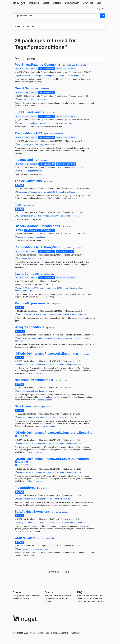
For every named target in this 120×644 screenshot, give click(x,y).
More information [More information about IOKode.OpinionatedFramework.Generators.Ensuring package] (35, 452)
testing (68, 216)
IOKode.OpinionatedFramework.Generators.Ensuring (54, 433)
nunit (56, 216)
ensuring (21, 365)
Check (38, 258)
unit (60, 216)
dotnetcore (52, 288)
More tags (76, 216)
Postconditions (36, 192)
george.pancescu (42, 89)
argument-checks (48, 144)
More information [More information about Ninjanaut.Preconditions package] (45, 400)
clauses (48, 417)
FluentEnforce (25, 488)
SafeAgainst (24, 406)
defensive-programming (33, 338)
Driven (66, 192)
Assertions (22, 123)
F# (18, 216)
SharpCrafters (82, 65)
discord (20, 237)
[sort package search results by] (63, 59)
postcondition (56, 76)
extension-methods (78, 314)
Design (72, 192)
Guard (20, 99)
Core (29, 288)
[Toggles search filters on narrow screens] (103, 27)
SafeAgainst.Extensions (32, 512)
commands (29, 237)
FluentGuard (24, 160)
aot (22, 341)
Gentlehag (42, 160)
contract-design (65, 365)
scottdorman (49, 274)
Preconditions (32, 123)
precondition (44, 76)
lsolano (50, 181)
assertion (29, 216)
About (33, 633)
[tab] (34, 3)
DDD (54, 192)
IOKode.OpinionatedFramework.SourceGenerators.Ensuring (52, 460)
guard (32, 144)
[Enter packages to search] (56, 16)
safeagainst (22, 417)
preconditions (68, 76)
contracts (35, 76)
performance (70, 338)
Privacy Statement (59, 633)
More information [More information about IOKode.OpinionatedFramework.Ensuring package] (35, 373)
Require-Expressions (30, 303)
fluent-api (67, 499)
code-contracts (48, 314)
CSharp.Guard (25, 538)
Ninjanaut (63, 380)
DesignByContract (59, 123)
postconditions (80, 76)
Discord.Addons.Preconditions (37, 226)
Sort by (18, 58)
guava (51, 391)
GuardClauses (45, 123)
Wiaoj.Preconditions (30, 327)
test (64, 216)
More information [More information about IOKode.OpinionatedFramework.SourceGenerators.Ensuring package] (35, 481)
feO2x (52, 112)
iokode (86, 354)
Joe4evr (68, 226)
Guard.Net (22, 88)
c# (22, 171)
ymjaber (44, 488)
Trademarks (75, 633)
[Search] (103, 16)
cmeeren (30, 205)
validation (59, 338)
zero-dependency (83, 338)
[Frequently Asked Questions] (80, 592)
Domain (59, 192)
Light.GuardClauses (29, 112)
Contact (18, 592)
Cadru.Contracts (27, 274)
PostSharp (71, 65)
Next (66, 572)
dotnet (44, 288)
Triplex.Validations (28, 181)
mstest (46, 216)
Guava (32, 258)
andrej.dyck (55, 304)
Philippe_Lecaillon (55, 134)
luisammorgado (47, 538)
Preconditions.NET (29, 133)
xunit (51, 216)
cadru (20, 288)
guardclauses (33, 417)
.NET (25, 288)
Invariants (47, 192)
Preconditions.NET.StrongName (38, 247)
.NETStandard (63, 288)
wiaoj (51, 327)
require (32, 314)
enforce (26, 499)
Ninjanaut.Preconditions (33, 380)
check (37, 144)
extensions (69, 523)
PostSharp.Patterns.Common (36, 65)
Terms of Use (43, 633)
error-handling (56, 499)
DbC (70, 123)
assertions (38, 216)
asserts (27, 171)
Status (49, 592)
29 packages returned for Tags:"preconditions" (45, 44)
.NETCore (36, 288)
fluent (22, 216)
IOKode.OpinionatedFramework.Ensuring (45, 354)
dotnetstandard (76, 288)
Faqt (18, 205)
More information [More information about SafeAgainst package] (48, 426)
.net (19, 171)
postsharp (21, 76)
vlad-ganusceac (44, 407)
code (28, 76)
